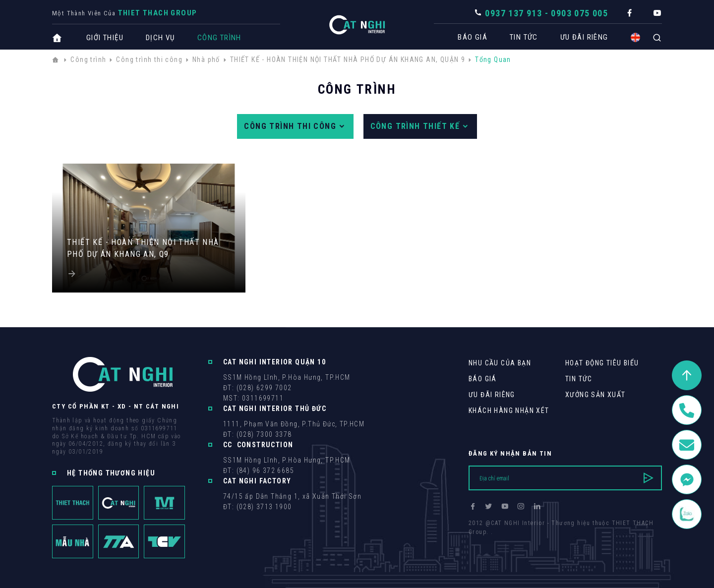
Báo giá (468, 37)
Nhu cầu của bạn (500, 363)
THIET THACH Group (158, 13)
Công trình (219, 38)
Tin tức (519, 37)
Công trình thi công (295, 126)
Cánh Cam (537, 541)
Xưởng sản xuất (595, 395)
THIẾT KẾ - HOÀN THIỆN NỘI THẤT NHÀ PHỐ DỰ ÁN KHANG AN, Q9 (143, 248)
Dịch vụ (160, 38)
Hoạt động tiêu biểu (602, 363)
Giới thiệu (105, 38)
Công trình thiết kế (420, 126)
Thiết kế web (488, 541)
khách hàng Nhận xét (509, 411)
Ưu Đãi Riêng (579, 37)
